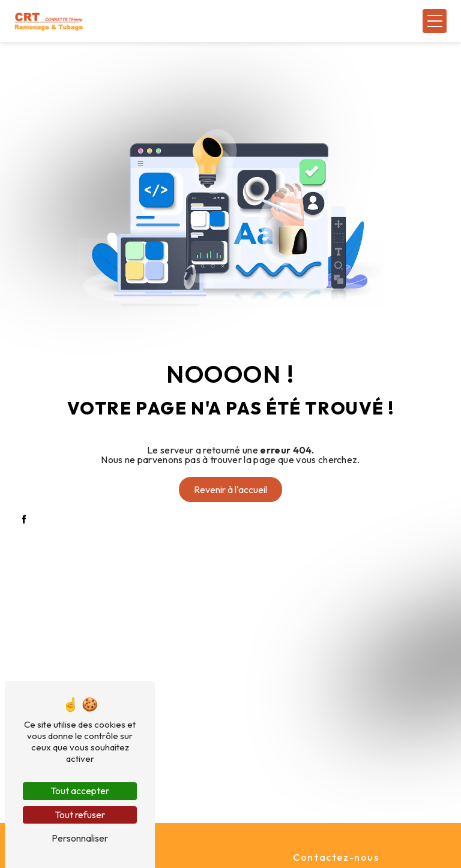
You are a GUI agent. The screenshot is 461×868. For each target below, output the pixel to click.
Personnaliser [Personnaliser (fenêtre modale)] (80, 838)
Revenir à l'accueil (230, 489)
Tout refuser (80, 815)
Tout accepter (80, 791)
